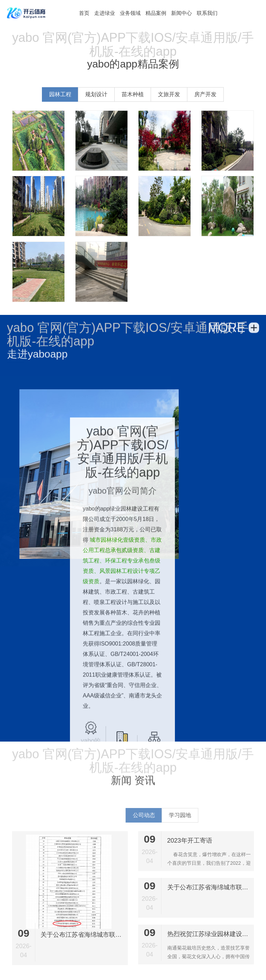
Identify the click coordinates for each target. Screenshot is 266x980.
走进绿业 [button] (105, 13)
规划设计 (96, 94)
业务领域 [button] (130, 13)
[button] (84, 13)
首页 (84, 13)
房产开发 (205, 94)
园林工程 (60, 94)
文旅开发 (169, 94)
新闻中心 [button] (181, 13)
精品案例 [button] (156, 13)
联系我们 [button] (207, 13)
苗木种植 (133, 94)
